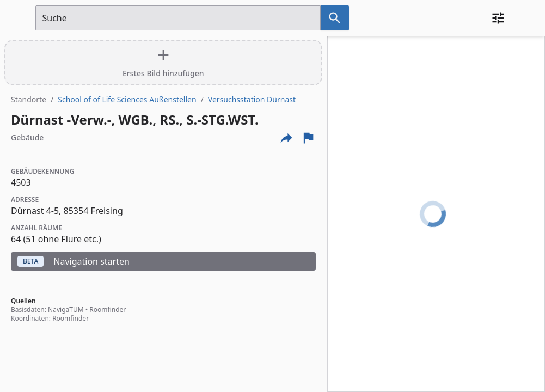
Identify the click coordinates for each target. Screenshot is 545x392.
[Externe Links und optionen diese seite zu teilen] (286, 138)
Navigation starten (74, 261)
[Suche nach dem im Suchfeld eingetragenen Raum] (335, 18)
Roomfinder (108, 310)
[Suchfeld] (178, 18)
